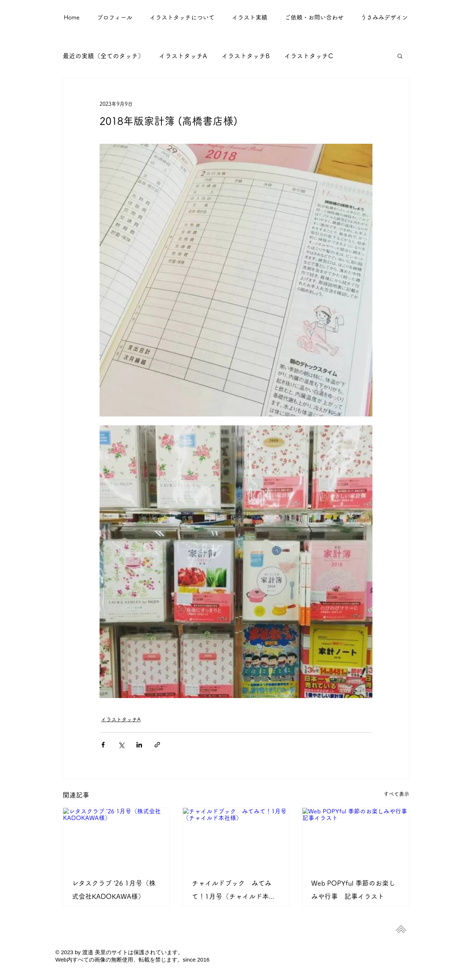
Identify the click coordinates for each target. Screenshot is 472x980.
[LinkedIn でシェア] (139, 745)
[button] (249, 17)
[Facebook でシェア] (103, 745)
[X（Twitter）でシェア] (121, 745)
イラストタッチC (309, 56)
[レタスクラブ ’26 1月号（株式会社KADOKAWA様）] (116, 838)
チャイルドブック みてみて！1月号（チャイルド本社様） (234, 891)
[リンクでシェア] (157, 745)
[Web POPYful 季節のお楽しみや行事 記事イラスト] (356, 838)
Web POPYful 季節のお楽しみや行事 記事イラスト (353, 890)
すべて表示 (396, 794)
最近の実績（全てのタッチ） (103, 56)
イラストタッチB (246, 56)
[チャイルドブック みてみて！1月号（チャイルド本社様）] (236, 838)
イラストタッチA (183, 56)
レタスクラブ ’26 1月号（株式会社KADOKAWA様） (114, 890)
